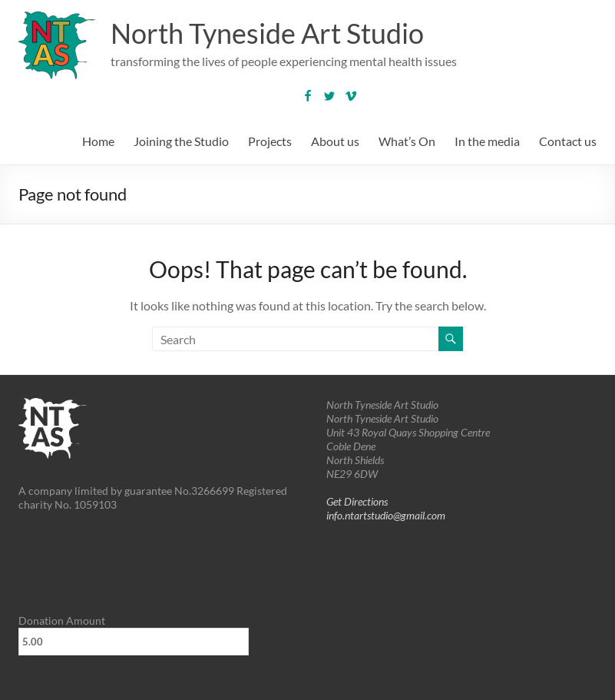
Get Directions (357, 501)
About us (335, 141)
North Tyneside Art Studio (267, 33)
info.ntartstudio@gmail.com (386, 515)
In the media (487, 141)
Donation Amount (62, 620)
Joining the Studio (181, 141)
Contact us (568, 141)
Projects (270, 141)
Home (98, 141)
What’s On (407, 141)
